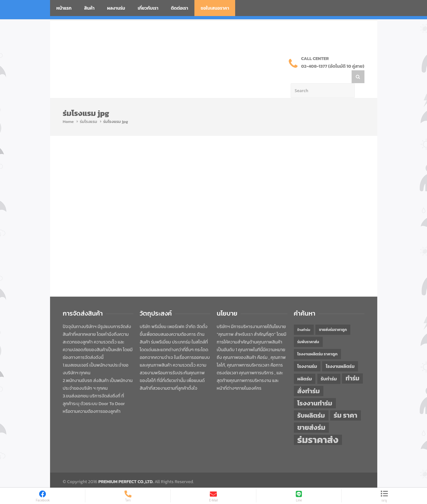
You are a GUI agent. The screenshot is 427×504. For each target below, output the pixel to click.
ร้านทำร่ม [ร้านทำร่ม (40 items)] (304, 317)
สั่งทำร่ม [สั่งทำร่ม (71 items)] (309, 378)
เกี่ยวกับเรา (148, 8)
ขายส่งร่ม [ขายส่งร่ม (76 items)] (312, 415)
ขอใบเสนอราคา (215, 8)
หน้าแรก (64, 8)
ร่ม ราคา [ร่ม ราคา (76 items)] (346, 403)
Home (68, 109)
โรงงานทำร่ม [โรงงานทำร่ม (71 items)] (315, 390)
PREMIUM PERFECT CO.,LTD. (126, 469)
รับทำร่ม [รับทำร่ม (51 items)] (329, 366)
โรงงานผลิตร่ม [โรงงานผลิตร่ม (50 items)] (340, 353)
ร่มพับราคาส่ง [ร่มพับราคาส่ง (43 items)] (308, 329)
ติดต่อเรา (180, 8)
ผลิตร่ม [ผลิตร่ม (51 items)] (305, 366)
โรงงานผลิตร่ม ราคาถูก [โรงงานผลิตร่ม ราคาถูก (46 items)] (318, 341)
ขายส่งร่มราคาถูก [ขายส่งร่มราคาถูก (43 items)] (333, 317)
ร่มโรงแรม (89, 109)
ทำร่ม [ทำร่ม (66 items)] (352, 365)
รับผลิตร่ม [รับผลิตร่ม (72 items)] (311, 402)
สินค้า (89, 8)
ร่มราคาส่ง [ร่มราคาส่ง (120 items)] (318, 427)
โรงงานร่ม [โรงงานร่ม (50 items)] (307, 353)
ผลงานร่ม (116, 8)
